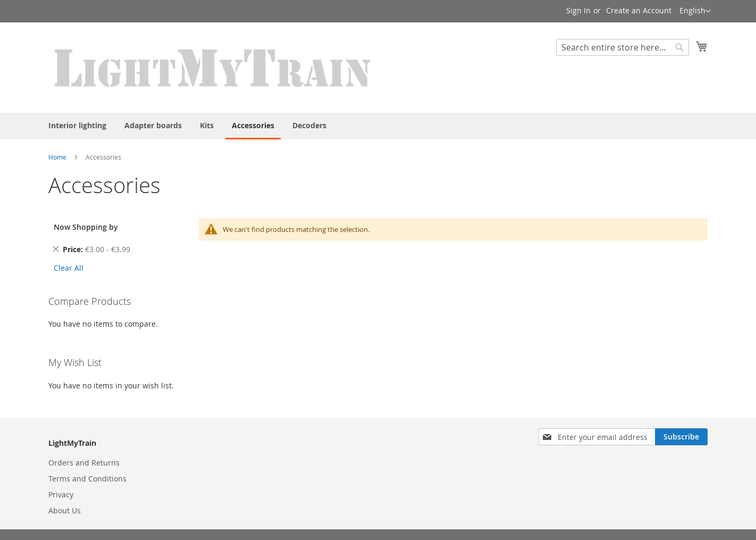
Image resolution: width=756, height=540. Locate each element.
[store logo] (213, 67)
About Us (65, 510)
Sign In (578, 10)
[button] (695, 11)
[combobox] (623, 47)
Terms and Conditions (87, 479)
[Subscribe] (681, 437)
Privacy (61, 495)
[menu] (378, 126)
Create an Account (639, 10)
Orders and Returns (84, 463)
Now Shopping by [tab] (86, 227)
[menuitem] (77, 125)
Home (57, 157)
